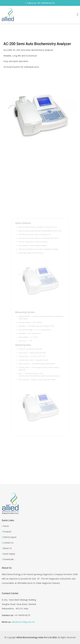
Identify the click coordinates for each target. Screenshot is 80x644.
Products (7, 532)
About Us (7, 548)
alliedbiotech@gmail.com (23, 622)
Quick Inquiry (9, 554)
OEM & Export (10, 537)
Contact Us (8, 543)
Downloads (8, 559)
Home (6, 526)
